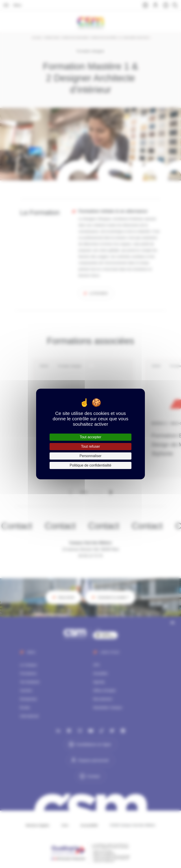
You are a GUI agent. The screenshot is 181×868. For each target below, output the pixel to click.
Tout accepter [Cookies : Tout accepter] (90, 437)
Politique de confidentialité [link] (91, 465)
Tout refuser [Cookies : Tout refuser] (90, 446)
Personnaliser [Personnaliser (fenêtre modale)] (91, 456)
